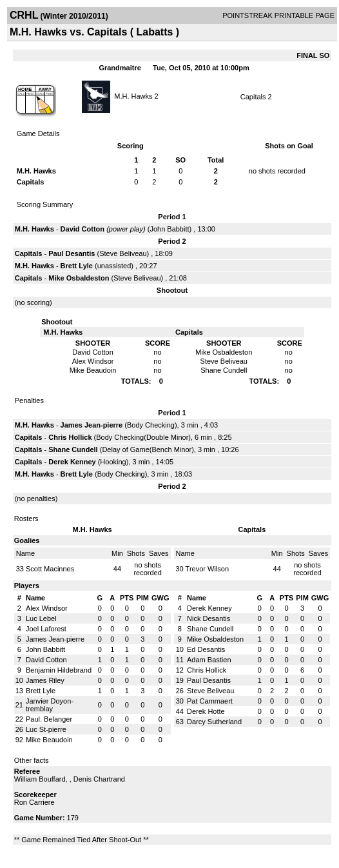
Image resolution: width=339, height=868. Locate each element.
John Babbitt (169, 229)
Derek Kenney (72, 462)
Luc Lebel (41, 618)
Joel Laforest (46, 629)
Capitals (253, 97)
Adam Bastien (209, 660)
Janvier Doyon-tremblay (50, 705)
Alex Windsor (47, 608)
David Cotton (82, 229)
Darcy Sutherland (214, 722)
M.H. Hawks (133, 95)
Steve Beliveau (123, 253)
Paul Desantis (72, 253)
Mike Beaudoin (49, 740)
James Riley (45, 680)
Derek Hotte (206, 711)
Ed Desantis (206, 649)
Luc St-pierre (46, 729)
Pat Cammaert (210, 701)
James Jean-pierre (92, 425)
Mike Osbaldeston (79, 278)
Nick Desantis (208, 618)
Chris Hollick (70, 437)
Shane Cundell (73, 449)
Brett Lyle (77, 266)
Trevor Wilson (207, 569)
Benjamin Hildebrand (59, 670)
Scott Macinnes (50, 569)
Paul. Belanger (49, 719)
